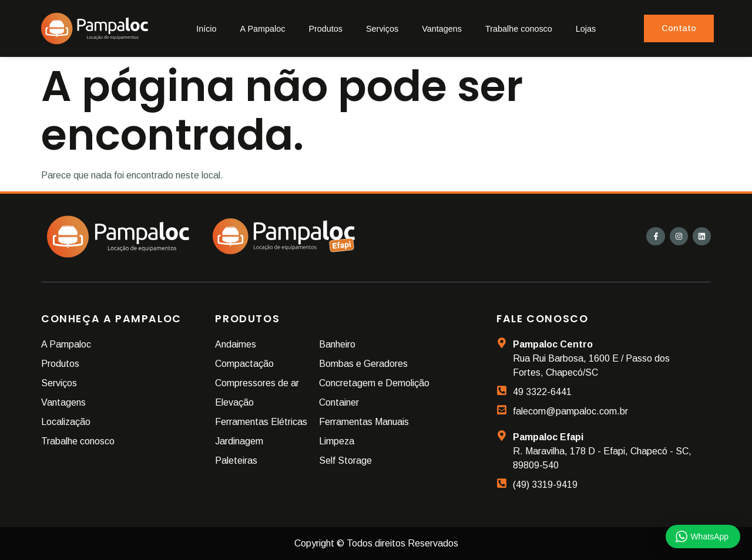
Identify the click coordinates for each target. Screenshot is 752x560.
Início (206, 29)
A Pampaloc (263, 29)
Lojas (586, 29)
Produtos (325, 29)
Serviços (382, 29)
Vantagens (442, 29)
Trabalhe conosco (519, 29)
